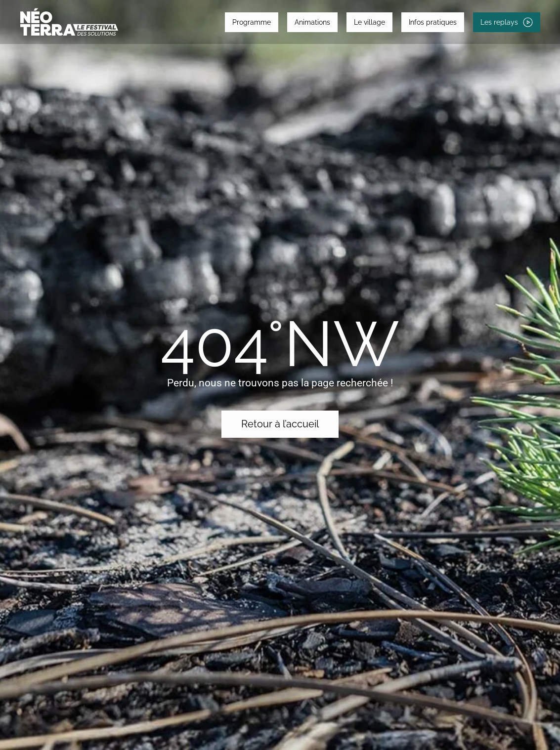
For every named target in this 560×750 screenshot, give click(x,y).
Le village (369, 22)
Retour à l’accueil (280, 424)
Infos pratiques (433, 22)
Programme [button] (252, 22)
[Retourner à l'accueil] (69, 22)
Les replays (507, 22)
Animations (312, 22)
